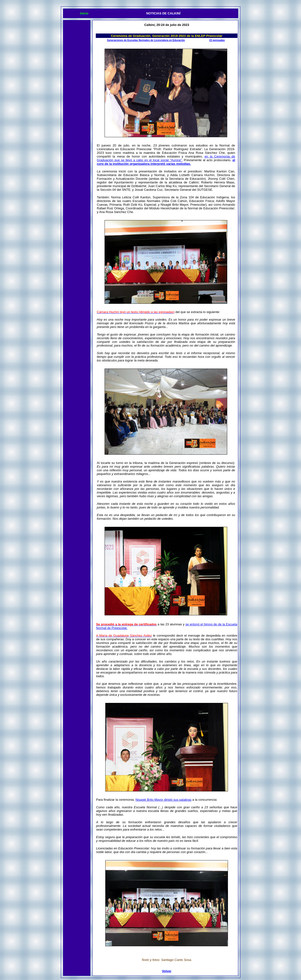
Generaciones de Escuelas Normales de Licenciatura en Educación (146, 40)
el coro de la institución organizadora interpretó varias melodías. (166, 162)
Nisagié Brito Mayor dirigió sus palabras (163, 800)
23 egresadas (217, 40)
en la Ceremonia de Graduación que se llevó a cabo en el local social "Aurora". (166, 158)
